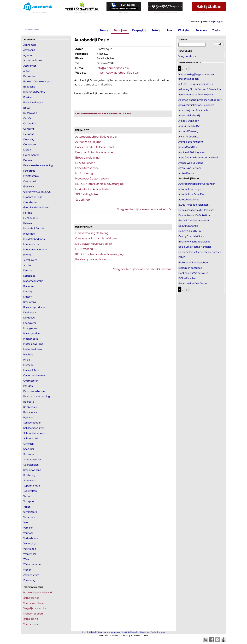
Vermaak (28, 533)
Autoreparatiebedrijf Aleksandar (96, 137)
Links (169, 30)
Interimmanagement (35, 249)
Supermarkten (32, 485)
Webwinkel (30, 554)
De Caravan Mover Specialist (94, 244)
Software (29, 454)
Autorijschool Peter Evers (192, 194)
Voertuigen (30, 549)
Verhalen (28, 527)
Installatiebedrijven (34, 239)
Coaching (29, 139)
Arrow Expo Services (190, 168)
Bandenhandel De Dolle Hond (95, 147)
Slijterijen (28, 444)
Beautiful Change (188, 226)
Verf (26, 522)
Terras (27, 496)
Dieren (27, 149)
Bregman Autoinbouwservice (94, 152)
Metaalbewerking (33, 344)
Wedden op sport (33, 613)
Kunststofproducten (35, 307)
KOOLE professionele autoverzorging (99, 184)
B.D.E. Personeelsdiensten (193, 205)
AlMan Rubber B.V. (189, 136)
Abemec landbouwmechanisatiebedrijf (200, 100)
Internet (28, 254)
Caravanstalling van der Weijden (96, 238)
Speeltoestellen (32, 459)
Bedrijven (120, 30)
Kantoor (28, 270)
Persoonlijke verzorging (37, 396)
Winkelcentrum (32, 564)
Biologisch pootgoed (190, 268)
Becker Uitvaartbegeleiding (194, 241)
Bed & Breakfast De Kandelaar (195, 247)
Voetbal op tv (31, 624)
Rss (152, 632)
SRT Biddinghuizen (87, 194)
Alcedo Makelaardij (189, 115)
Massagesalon (31, 333)
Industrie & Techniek (35, 228)
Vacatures (29, 517)
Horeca (28, 213)
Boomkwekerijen (33, 102)
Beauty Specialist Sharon (192, 236)
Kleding (28, 291)
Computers (30, 144)
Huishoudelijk (31, 218)
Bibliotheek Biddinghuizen (193, 262)
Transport (29, 501)
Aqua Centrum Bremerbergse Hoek (198, 157)
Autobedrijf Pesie (189, 178)
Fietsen (28, 160)
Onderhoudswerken (35, 375)
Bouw (27, 108)
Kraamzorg (30, 302)
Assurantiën (30, 66)
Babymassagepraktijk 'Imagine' (196, 210)
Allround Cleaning (188, 131)
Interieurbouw (31, 244)
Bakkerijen (29, 76)
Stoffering (29, 475)
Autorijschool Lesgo (189, 189)
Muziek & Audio (32, 370)
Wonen (27, 570)
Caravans (29, 134)
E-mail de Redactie (130, 632)
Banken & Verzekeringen (37, 81)
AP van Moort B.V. (188, 147)
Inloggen (219, 22)
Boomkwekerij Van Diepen (193, 283)
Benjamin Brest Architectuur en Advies (200, 252)
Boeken (28, 97)
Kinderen (28, 286)
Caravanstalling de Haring (92, 233)
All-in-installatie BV (189, 126)
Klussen (28, 297)
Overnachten (31, 381)
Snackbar (29, 449)
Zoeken (217, 30)
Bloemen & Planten (34, 92)
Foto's (156, 30)
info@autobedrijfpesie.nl (113, 68)
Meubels (28, 354)
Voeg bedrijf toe (187, 56)
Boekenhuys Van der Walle (193, 273)
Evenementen (31, 155)
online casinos (31, 598)
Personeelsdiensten (35, 391)
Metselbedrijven (33, 349)
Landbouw (29, 317)
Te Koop (201, 30)
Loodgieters (30, 328)
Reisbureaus (30, 407)
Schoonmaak (31, 438)
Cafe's (27, 118)
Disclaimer (145, 632)
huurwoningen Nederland (38, 592)
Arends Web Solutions (191, 163)
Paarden (28, 386)
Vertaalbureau (31, 538)
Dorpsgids (139, 30)
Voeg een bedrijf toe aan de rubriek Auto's (144, 209)
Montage (28, 365)
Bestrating (29, 86)
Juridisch (28, 265)
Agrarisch (29, 55)
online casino (31, 619)
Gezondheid (30, 181)
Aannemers (30, 45)
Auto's (27, 71)
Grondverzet (31, 202)
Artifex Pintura (186, 173)
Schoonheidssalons (34, 433)
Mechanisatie (31, 339)
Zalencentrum (31, 575)
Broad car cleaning (87, 157)
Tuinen (27, 507)
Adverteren (160, 632)
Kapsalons (29, 276)
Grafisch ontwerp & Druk (37, 192)
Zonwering (29, 580)
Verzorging (29, 543)
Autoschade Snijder (88, 142)
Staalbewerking (32, 470)
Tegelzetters (30, 491)
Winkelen (184, 30)
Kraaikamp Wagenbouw (91, 259)
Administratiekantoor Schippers (196, 105)
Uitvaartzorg (30, 512)
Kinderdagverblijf (33, 281)
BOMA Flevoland (188, 278)
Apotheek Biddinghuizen (192, 152)
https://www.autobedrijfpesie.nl (118, 72)
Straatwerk (30, 480)
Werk (26, 559)
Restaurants (30, 412)
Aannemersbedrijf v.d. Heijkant (196, 94)
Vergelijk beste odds (35, 608)
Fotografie (29, 171)
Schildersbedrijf (32, 422)
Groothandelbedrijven (36, 207)
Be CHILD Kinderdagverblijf (194, 220)
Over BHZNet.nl (89, 632)
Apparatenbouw (33, 60)
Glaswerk (29, 186)
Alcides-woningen (189, 121)
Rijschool (28, 417)
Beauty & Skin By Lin (190, 231)
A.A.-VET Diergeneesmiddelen (196, 84)
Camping (29, 129)
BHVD (182, 257)
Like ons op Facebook (32, 30)
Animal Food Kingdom (191, 142)
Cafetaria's (30, 123)
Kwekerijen (30, 312)
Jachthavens (30, 260)
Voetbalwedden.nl (34, 603)
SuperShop (83, 199)
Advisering (29, 50)
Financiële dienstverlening (38, 165)
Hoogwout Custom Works (92, 178)
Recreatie (29, 402)
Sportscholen (31, 465)
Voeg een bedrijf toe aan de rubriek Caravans (142, 269)
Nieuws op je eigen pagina (109, 632)
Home (104, 30)
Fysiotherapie (31, 176)
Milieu (27, 359)
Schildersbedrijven (34, 428)
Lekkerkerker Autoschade (92, 189)
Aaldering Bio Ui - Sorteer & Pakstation (200, 89)
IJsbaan (28, 223)
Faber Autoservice (87, 168)
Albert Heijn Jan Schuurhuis (193, 110)
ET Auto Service (85, 163)
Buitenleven (30, 113)
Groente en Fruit (33, 197)
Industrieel (29, 234)
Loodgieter (30, 323)
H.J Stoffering (84, 173)
